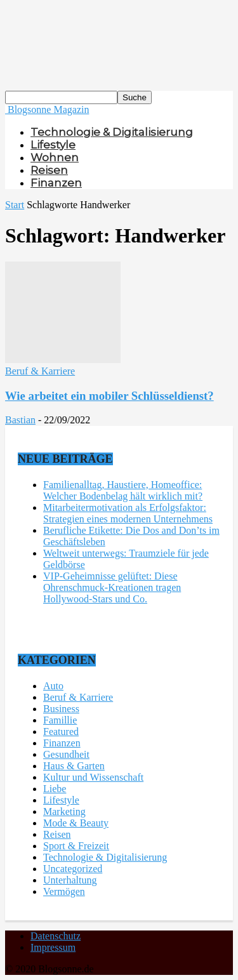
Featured (61, 732)
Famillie (60, 720)
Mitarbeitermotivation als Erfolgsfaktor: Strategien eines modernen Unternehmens (128, 513)
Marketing (64, 811)
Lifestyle (53, 145)
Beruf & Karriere (40, 371)
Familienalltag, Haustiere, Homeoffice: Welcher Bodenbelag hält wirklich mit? (123, 490)
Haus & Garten (74, 766)
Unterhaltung (70, 880)
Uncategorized (73, 869)
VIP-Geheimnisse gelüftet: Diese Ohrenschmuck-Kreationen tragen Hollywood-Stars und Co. (112, 587)
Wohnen (55, 157)
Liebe (55, 789)
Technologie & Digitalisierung (112, 132)
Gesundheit (66, 754)
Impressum (53, 947)
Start (15, 205)
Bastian (20, 420)
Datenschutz (56, 936)
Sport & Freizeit (76, 846)
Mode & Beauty (76, 823)
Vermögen (64, 891)
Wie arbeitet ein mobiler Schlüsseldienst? (109, 396)
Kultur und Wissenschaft (93, 777)
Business (61, 709)
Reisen (49, 170)
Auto (53, 686)
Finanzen (56, 183)
